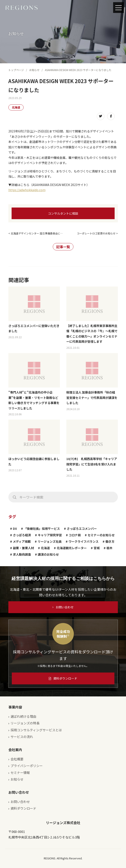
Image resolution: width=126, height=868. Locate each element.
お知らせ (34, 70)
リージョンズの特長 (25, 723)
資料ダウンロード (63, 678)
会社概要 (17, 759)
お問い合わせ (63, 607)
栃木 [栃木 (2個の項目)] (109, 548)
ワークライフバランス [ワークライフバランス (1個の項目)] (83, 541)
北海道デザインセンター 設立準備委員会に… (37, 233)
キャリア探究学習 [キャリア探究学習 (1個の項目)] (50, 535)
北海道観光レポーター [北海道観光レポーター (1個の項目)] (72, 548)
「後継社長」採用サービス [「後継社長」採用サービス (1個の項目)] (42, 529)
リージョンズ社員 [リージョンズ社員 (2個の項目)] (50, 541)
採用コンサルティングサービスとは (36, 730)
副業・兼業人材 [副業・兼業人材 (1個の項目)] (23, 548)
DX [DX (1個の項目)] (15, 529)
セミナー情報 (20, 773)
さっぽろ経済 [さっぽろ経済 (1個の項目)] (22, 535)
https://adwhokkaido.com (27, 190)
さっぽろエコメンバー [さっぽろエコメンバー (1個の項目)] (82, 529)
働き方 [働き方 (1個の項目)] (110, 541)
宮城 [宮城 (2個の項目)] (97, 548)
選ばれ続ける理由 (23, 716)
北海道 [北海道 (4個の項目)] (45, 548)
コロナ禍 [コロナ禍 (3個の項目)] (75, 535)
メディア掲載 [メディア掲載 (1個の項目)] (22, 541)
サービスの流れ (22, 737)
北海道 (16, 107)
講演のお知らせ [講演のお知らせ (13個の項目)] (48, 554)
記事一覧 (63, 247)
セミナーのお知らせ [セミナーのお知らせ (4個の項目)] (101, 535)
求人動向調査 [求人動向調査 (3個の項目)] (22, 554)
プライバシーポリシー (27, 766)
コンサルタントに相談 (63, 213)
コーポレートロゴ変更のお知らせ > (97, 233)
